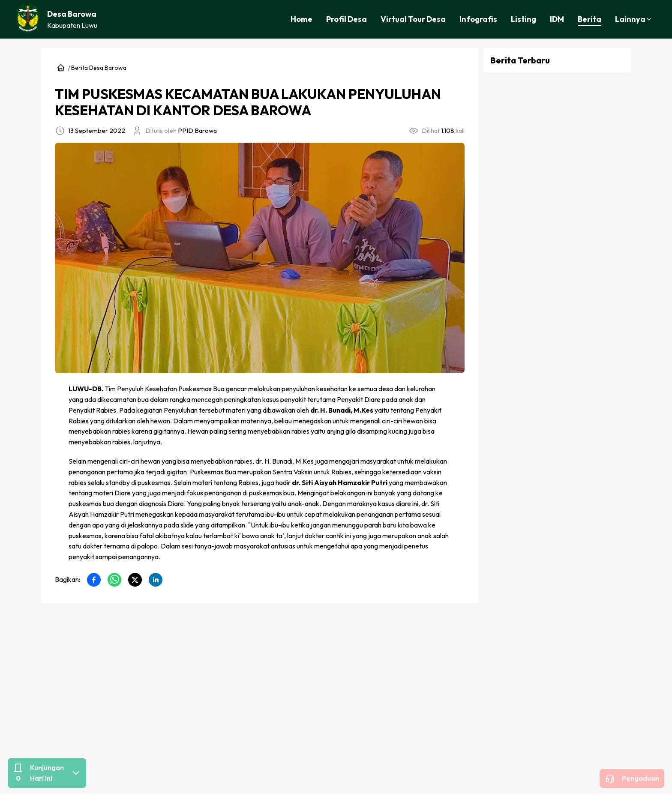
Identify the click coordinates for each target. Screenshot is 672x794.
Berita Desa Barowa (99, 68)
